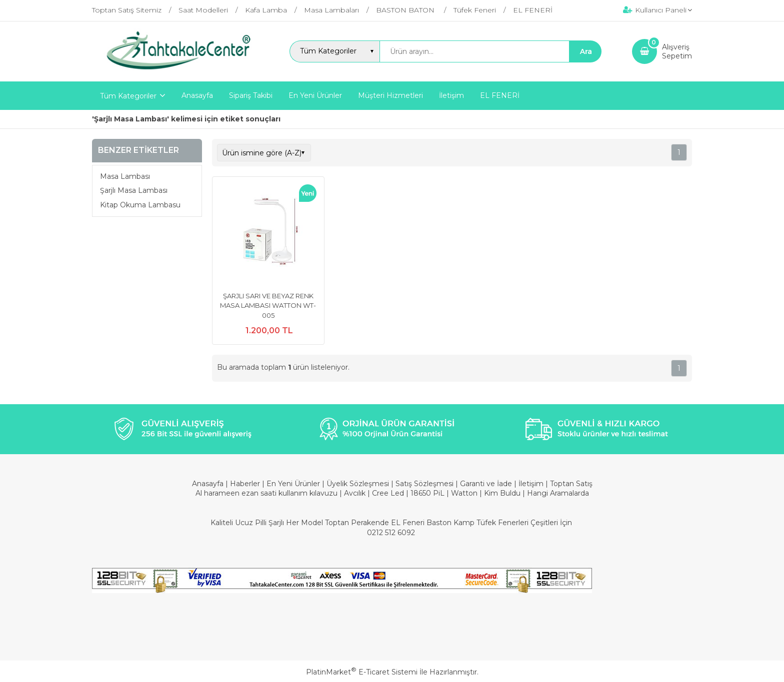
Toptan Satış (571, 484)
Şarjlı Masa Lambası (134, 190)
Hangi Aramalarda (558, 493)
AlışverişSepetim (677, 51)
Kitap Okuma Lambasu (140, 205)
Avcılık (355, 493)
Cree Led (388, 493)
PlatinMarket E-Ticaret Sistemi (362, 672)
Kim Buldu (502, 493)
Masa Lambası (125, 176)
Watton (464, 493)
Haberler (246, 484)
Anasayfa (209, 484)
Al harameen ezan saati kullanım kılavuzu (266, 493)
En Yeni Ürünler (294, 484)
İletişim (532, 484)
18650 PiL (427, 493)
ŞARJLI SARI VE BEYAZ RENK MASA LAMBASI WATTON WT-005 (268, 306)
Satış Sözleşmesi (424, 484)
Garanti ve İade (486, 484)
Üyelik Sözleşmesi (358, 484)
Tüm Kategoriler (128, 96)
